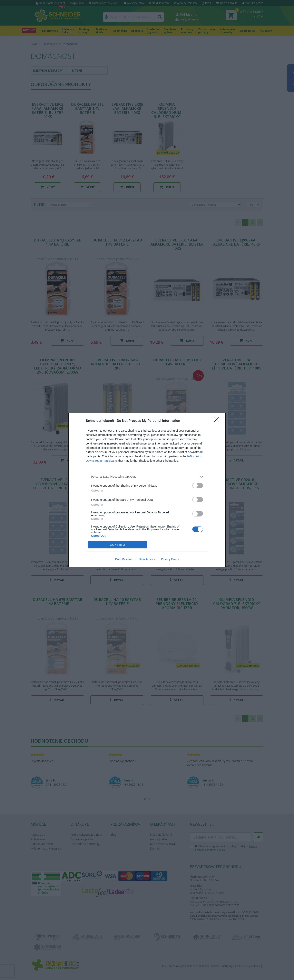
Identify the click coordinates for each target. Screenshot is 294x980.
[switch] (198, 486)
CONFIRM (117, 545)
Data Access (147, 559)
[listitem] (147, 477)
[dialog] (147, 490)
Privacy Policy (170, 559)
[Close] (218, 421)
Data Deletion (124, 559)
